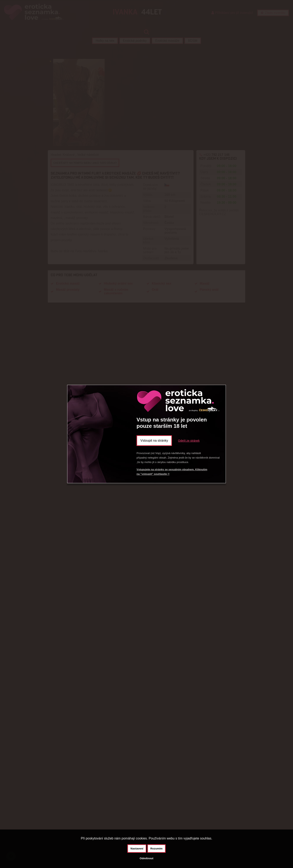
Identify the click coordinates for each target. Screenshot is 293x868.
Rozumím (156, 849)
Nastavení (137, 849)
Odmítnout (146, 858)
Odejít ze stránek (189, 441)
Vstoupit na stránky (154, 441)
